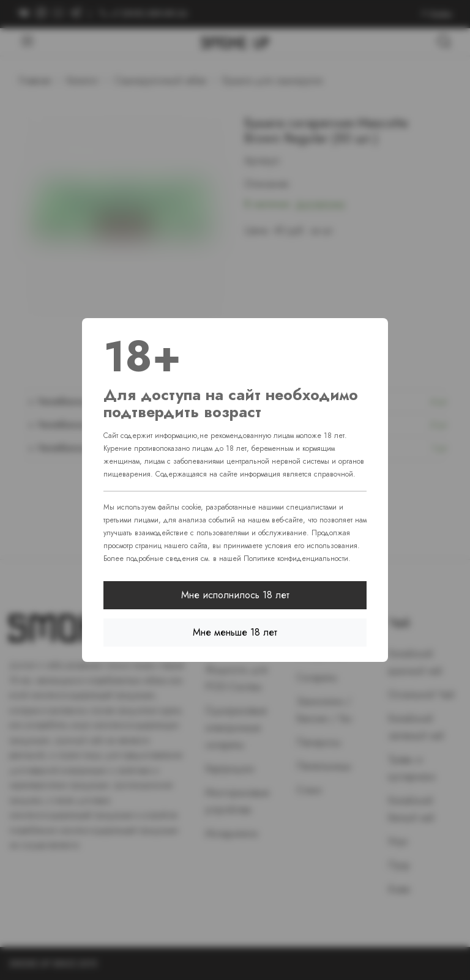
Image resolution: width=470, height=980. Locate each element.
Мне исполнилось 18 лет (235, 595)
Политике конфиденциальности (296, 559)
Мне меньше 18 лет (235, 632)
